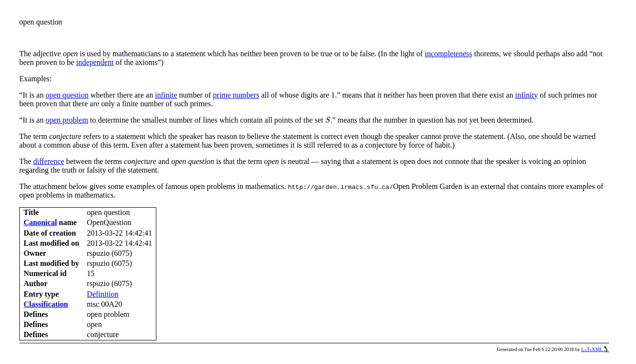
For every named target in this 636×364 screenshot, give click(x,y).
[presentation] (328, 120)
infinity (527, 95)
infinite (166, 95)
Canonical (40, 222)
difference (49, 161)
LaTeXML (595, 349)
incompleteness (449, 54)
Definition (103, 294)
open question (67, 95)
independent (95, 62)
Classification (46, 304)
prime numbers (236, 95)
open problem (67, 120)
